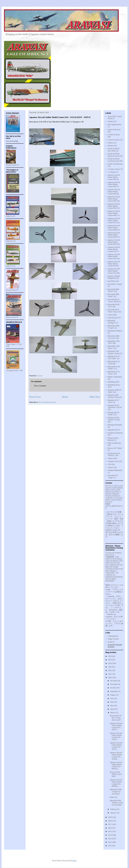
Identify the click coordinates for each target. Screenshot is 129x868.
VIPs (109, 464)
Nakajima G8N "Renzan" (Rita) (113, 396)
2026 (110, 656)
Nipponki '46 (112, 430)
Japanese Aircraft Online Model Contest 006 (114, 213)
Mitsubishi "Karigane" (112, 322)
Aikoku (110, 121)
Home (65, 397)
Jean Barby (112, 281)
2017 (110, 824)
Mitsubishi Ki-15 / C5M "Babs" (114, 357)
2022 (110, 670)
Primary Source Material (113, 439)
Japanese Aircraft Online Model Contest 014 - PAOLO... (116, 766)
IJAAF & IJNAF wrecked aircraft (114, 160)
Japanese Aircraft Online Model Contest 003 (114, 192)
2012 (110, 842)
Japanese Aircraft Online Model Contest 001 (114, 177)
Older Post (95, 397)
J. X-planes (112, 172)
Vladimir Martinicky (115, 470)
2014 (110, 835)
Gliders (110, 143)
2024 (110, 663)
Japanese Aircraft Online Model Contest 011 (114, 249)
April (112, 709)
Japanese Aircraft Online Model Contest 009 (114, 235)
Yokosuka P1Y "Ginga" (113, 477)
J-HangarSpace (113, 636)
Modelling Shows (114, 385)
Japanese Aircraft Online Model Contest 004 (114, 199)
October (113, 688)
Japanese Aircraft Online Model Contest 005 (114, 206)
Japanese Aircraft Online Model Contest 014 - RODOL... (116, 783)
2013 (110, 839)
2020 (110, 678)
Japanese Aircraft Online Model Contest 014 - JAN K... (116, 726)
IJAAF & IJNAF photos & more (114, 155)
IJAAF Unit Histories (115, 164)
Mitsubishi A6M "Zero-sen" (114, 337)
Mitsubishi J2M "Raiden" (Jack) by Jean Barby (116, 803)
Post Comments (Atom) (47, 402)
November (114, 684)
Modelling (111, 382)
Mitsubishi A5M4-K (115, 331)
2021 (110, 674)
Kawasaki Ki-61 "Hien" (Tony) (113, 311)
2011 (110, 846)
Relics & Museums (114, 443)
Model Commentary (115, 377)
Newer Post (35, 397)
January (113, 813)
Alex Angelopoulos (115, 124)
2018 (110, 821)
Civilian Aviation (114, 135)
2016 (110, 828)
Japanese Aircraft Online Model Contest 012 (114, 257)
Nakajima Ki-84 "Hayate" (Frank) (114, 419)
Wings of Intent (113, 639)
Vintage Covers (113, 461)
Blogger (74, 861)
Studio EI (111, 642)
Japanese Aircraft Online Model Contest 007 (114, 221)
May (112, 706)
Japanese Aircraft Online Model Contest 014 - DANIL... (116, 756)
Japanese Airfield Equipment (114, 277)
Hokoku (111, 146)
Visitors (110, 467)
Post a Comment (40, 386)
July (112, 698)
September (114, 691)
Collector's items (114, 140)
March (113, 713)
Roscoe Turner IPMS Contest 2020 (116, 774)
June (112, 702)
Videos (110, 458)
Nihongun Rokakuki (115, 425)
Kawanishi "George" (115, 284)
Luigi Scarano (113, 318)
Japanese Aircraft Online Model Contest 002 (114, 184)
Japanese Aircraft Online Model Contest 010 (114, 242)
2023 (110, 667)
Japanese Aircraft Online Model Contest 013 (114, 264)
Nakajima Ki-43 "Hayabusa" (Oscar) (115, 406)
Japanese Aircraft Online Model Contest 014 (114, 271)
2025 (110, 660)
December (114, 681)
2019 (110, 817)
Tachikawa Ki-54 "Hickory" (114, 454)
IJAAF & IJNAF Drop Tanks (114, 150)
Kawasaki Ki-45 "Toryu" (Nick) (113, 301)
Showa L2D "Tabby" (115, 448)
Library (110, 315)
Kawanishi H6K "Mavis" (113, 290)
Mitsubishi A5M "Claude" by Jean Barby (116, 792)
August (113, 695)
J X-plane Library (114, 169)
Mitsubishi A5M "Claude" (114, 327)
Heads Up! (114, 797)
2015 (110, 832)
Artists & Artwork (114, 130)
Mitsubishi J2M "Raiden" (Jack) (113, 352)
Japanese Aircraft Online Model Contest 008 (114, 228)
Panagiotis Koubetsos (115, 433)
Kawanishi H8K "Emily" (113, 295)
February (114, 809)
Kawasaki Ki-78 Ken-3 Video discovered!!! (116, 718)
